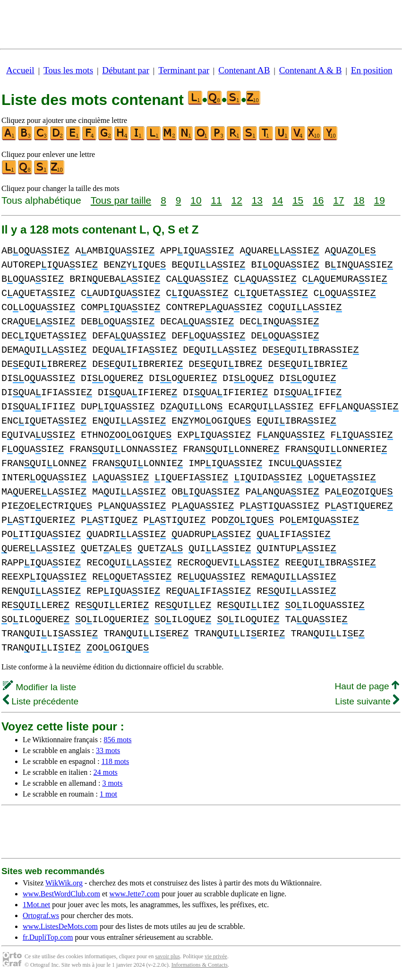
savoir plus (168, 956)
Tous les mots (68, 70)
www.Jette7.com (134, 894)
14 (278, 200)
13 (257, 200)
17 (338, 200)
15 (298, 200)
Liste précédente (41, 701)
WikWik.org (64, 883)
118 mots (115, 761)
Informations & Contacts (200, 965)
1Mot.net (36, 905)
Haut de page (367, 686)
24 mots (106, 772)
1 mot (108, 794)
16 (318, 200)
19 (380, 200)
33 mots (108, 750)
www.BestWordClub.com (61, 894)
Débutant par (126, 70)
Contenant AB (244, 70)
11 (216, 200)
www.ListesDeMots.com (60, 926)
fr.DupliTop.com (48, 937)
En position (372, 70)
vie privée (216, 956)
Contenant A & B (311, 70)
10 (196, 200)
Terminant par (184, 70)
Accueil (20, 70)
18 (359, 200)
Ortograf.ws (41, 915)
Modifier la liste (39, 687)
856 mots (117, 740)
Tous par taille (121, 200)
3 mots (112, 783)
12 (237, 200)
